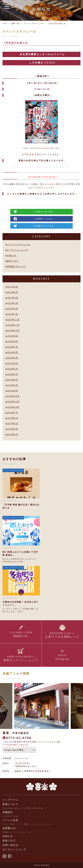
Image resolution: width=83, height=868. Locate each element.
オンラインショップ (18, 250)
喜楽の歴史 (38, 808)
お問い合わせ (10, 845)
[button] (4, 706)
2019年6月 (13, 418)
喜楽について (10, 804)
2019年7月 (13, 413)
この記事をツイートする (43, 226)
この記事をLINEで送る (43, 212)
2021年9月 (13, 391)
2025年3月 (13, 303)
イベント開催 (22, 824)
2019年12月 (13, 402)
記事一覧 (15, 24)
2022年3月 (13, 385)
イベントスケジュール (34, 24)
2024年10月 (13, 331)
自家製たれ (9, 828)
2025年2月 (13, 309)
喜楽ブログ (13, 261)
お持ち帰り (8, 816)
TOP (5, 24)
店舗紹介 (8, 812)
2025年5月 (13, 292)
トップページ (10, 800)
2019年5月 (13, 424)
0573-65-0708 (19, 738)
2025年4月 (13, 298)
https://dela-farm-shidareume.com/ (41, 148)
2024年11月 (13, 325)
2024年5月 (13, 358)
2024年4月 (13, 363)
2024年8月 (13, 342)
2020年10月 (13, 396)
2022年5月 (13, 380)
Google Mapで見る (14, 750)
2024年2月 (13, 374)
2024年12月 (13, 320)
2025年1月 (13, 314)
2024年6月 (13, 352)
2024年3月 (13, 369)
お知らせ (12, 256)
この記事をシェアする (43, 219)
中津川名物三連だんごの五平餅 (17, 808)
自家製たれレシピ (16, 266)
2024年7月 (13, 347)
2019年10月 (13, 407)
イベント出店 (10, 820)
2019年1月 (13, 435)
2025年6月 (13, 287)
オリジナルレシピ (22, 832)
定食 (16, 816)
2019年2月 (13, 429)
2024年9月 (13, 336)
